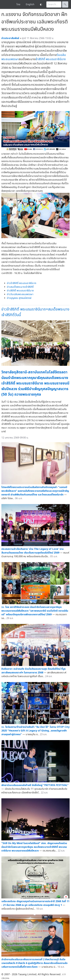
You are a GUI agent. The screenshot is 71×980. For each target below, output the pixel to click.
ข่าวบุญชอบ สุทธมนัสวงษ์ (19, 298)
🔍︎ (65, 4)
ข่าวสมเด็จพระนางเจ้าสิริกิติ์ (20, 287)
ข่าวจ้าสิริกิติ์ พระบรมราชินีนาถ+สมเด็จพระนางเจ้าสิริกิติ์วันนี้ (35, 312)
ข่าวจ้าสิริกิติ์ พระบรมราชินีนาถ (22, 283)
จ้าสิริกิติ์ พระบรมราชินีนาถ (51, 59)
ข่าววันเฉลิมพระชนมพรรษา (20, 294)
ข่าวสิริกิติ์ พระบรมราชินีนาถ (20, 291)
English (30, 4)
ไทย (18, 4)
